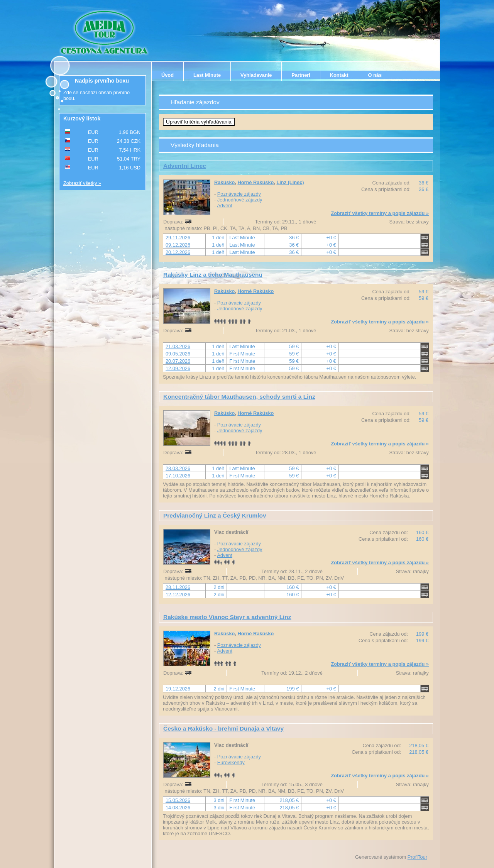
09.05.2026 (178, 354)
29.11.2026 (178, 238)
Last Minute (207, 75)
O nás (375, 75)
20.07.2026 (178, 361)
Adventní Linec (185, 166)
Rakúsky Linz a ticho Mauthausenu (213, 275)
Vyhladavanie (256, 75)
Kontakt (339, 75)
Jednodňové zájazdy (240, 200)
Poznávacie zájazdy (239, 194)
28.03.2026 (178, 468)
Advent (225, 206)
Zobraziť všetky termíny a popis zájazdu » (380, 213)
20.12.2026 (178, 252)
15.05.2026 (178, 800)
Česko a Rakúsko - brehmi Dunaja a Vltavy (223, 728)
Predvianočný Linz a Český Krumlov (215, 515)
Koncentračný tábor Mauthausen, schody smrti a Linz (239, 397)
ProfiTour (417, 857)
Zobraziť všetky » (82, 183)
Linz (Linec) (290, 182)
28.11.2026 (178, 587)
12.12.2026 (178, 595)
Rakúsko (224, 182)
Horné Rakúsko (255, 182)
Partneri (301, 75)
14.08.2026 (178, 808)
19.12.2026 (178, 689)
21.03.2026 (178, 346)
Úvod (167, 75)
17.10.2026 (178, 476)
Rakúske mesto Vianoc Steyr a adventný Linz (227, 617)
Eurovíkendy (231, 762)
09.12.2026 (178, 245)
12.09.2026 (178, 368)
